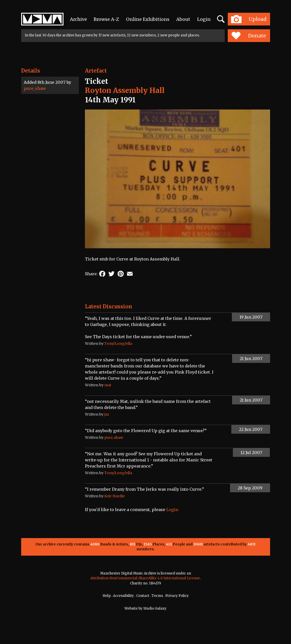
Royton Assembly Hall (125, 90)
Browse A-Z (106, 19)
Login (204, 19)
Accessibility (123, 596)
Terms (157, 596)
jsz (107, 414)
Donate (249, 36)
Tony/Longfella (118, 344)
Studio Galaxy (155, 608)
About (183, 19)
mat (108, 385)
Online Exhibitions (148, 19)
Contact (143, 596)
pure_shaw (35, 88)
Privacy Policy (177, 596)
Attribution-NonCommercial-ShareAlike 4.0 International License (145, 578)
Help (107, 596)
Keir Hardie (115, 496)
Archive (78, 19)
